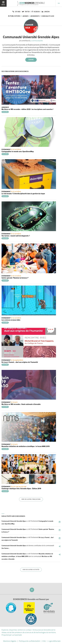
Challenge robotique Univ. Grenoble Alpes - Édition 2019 (21, 489)
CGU (44, 641)
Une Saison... (6, 548)
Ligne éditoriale (54, 641)
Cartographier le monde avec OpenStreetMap (18, 152)
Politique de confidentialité (29, 641)
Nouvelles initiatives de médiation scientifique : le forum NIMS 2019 (26, 446)
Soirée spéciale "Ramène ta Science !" (15, 278)
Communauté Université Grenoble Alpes (14, 521)
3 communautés (37, 41)
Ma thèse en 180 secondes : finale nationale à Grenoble (21, 404)
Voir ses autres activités (31, 570)
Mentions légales (10, 641)
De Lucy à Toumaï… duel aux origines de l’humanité (20, 362)
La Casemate (17, 635)
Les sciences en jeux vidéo (11, 320)
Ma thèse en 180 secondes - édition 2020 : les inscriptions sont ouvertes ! (27, 109)
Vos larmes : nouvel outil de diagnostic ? (16, 236)
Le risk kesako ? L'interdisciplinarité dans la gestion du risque (23, 194)
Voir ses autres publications (31, 499)
